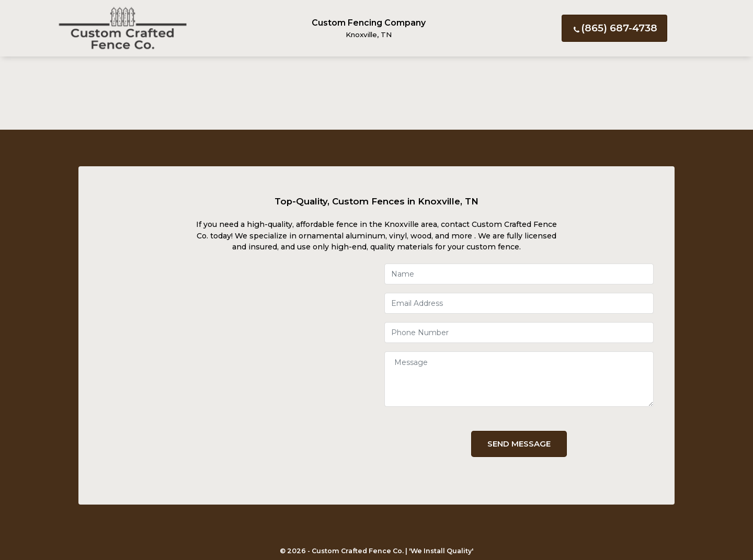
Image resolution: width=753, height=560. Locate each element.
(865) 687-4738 (614, 28)
